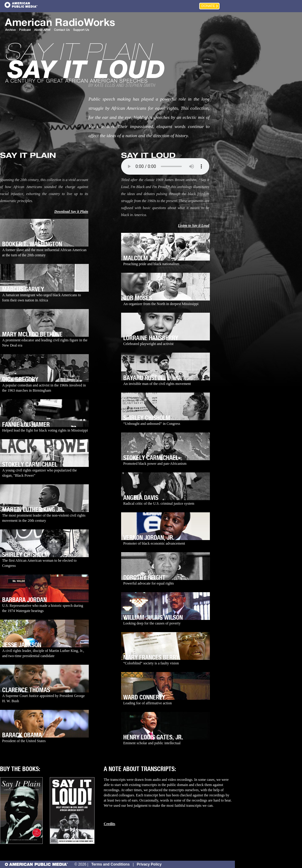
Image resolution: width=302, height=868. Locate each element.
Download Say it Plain (71, 212)
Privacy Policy (149, 864)
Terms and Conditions (110, 864)
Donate (208, 6)
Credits (110, 824)
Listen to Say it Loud (194, 226)
